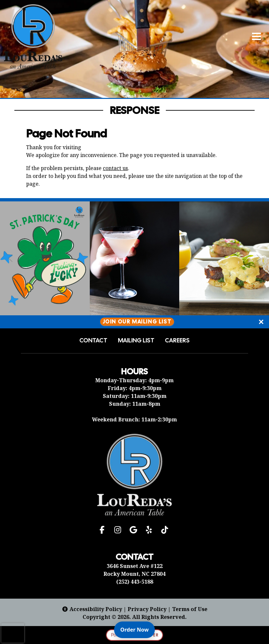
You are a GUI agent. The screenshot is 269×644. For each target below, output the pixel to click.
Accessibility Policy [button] (92, 609)
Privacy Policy (147, 609)
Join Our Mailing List (137, 322)
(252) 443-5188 (135, 582)
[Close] (261, 322)
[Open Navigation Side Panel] (254, 36)
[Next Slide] (259, 258)
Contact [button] (93, 340)
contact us (115, 168)
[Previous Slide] (10, 258)
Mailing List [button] (136, 340)
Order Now (138, 629)
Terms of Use (190, 609)
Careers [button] (177, 340)
